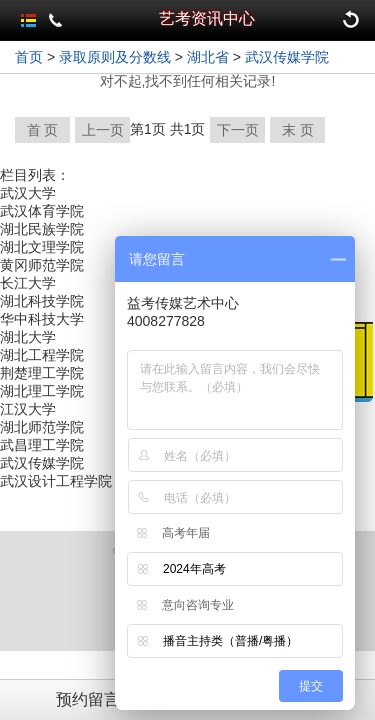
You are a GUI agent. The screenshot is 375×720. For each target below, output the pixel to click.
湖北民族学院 (42, 229)
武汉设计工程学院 (56, 481)
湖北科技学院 (42, 301)
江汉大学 (28, 409)
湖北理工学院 (42, 391)
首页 (29, 57)
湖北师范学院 (42, 427)
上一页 (103, 130)
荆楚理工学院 (42, 373)
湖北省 (208, 57)
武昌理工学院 (42, 445)
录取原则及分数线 (115, 57)
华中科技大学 (42, 319)
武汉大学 (28, 193)
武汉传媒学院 (287, 57)
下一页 (238, 130)
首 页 (43, 130)
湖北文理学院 (42, 247)
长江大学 (28, 283)
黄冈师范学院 (42, 265)
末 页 (298, 130)
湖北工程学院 (42, 355)
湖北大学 (28, 337)
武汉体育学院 (42, 211)
